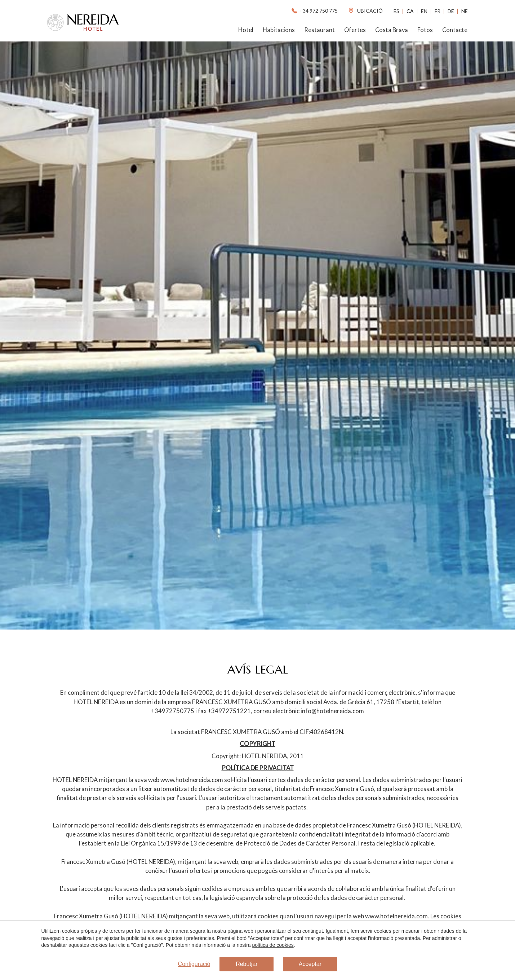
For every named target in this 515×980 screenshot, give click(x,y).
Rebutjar (247, 964)
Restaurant (319, 30)
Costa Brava (392, 30)
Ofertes (355, 30)
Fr (438, 11)
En (424, 11)
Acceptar (310, 964)
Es (396, 11)
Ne (465, 11)
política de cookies (273, 945)
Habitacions (279, 30)
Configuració (194, 964)
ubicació (365, 11)
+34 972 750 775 (314, 11)
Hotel (246, 30)
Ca (410, 11)
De (451, 11)
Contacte (455, 30)
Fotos (425, 30)
